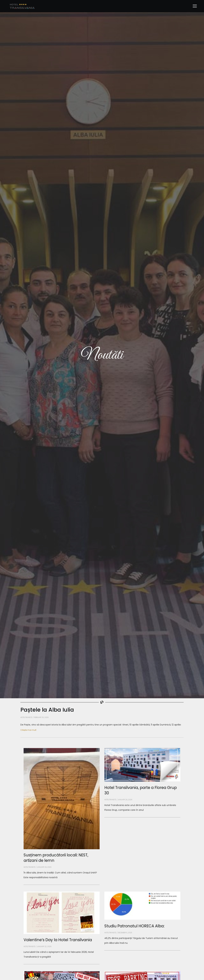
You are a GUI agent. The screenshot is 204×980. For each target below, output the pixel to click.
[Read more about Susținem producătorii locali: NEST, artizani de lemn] (62, 885)
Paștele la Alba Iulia (47, 710)
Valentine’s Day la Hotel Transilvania (58, 940)
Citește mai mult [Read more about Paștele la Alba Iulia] (28, 730)
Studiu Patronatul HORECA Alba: (134, 926)
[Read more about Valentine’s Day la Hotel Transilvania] (62, 964)
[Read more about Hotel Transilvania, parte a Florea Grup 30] (142, 817)
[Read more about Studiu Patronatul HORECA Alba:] (142, 950)
